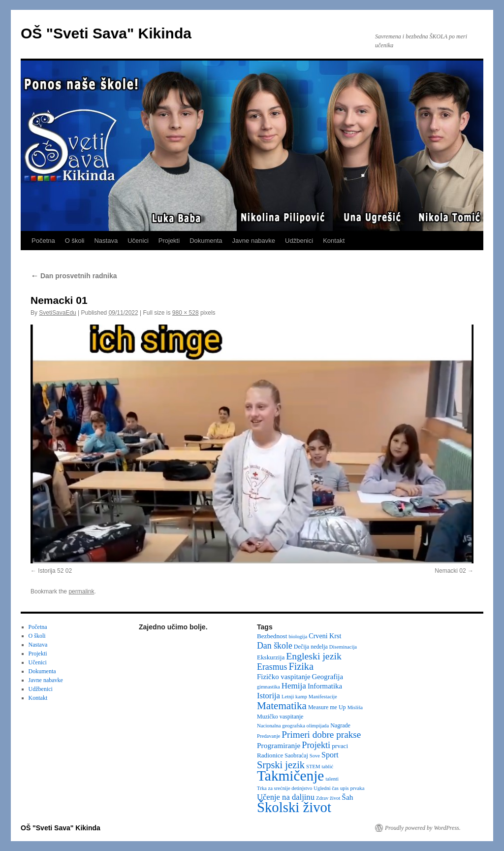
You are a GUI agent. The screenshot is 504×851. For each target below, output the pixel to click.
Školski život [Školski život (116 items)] (294, 807)
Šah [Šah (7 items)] (347, 797)
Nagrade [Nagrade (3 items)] (340, 725)
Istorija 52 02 (55, 571)
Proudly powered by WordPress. (423, 828)
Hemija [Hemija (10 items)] (294, 686)
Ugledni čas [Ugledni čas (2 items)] (326, 788)
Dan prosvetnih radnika (74, 276)
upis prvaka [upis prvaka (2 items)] (352, 788)
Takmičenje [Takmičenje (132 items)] (290, 776)
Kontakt (334, 241)
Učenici (138, 241)
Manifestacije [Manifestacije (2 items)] (323, 697)
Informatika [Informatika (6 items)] (325, 686)
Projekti (169, 241)
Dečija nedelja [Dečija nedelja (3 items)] (311, 647)
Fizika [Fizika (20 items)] (301, 666)
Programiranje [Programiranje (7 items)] (279, 745)
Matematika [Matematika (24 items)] (282, 706)
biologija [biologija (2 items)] (298, 637)
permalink (81, 591)
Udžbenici (299, 241)
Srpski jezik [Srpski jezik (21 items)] (281, 765)
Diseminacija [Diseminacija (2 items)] (343, 647)
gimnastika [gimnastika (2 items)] (268, 687)
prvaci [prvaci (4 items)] (340, 746)
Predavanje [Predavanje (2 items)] (268, 736)
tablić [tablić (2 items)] (328, 767)
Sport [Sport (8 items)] (330, 755)
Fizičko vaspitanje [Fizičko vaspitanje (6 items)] (284, 677)
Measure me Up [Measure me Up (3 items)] (327, 707)
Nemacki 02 (450, 571)
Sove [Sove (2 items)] (315, 756)
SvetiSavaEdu (57, 313)
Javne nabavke (254, 241)
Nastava (106, 241)
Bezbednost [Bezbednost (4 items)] (272, 636)
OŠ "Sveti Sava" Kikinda (106, 33)
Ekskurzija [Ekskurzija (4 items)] (271, 657)
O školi (75, 241)
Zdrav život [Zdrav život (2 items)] (328, 798)
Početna (43, 241)
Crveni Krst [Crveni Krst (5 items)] (325, 636)
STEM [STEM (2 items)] (313, 767)
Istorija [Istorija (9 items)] (268, 696)
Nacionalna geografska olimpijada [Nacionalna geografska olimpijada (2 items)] (293, 726)
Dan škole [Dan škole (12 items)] (275, 646)
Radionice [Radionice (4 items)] (270, 755)
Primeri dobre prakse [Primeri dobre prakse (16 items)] (321, 735)
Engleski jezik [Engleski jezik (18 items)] (314, 656)
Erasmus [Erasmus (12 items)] (272, 667)
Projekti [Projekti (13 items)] (316, 745)
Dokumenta (206, 241)
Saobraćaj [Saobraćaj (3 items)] (296, 755)
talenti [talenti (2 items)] (332, 779)
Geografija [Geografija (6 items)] (328, 677)
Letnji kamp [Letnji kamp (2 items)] (294, 697)
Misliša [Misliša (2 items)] (355, 707)
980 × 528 (186, 313)
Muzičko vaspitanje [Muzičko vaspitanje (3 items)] (280, 717)
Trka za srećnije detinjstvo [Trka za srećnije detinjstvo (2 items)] (284, 788)
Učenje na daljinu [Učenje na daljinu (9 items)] (286, 797)
